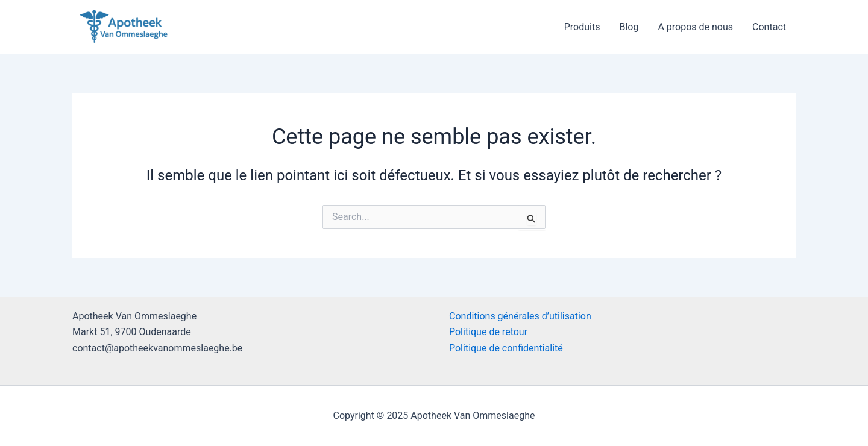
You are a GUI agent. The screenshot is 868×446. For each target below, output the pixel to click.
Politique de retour (488, 332)
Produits (582, 27)
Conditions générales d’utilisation (520, 316)
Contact (769, 27)
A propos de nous (695, 27)
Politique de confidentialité (506, 348)
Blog (629, 27)
